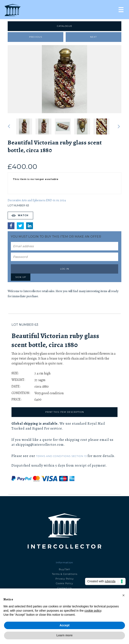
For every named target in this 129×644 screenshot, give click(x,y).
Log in (65, 269)
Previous (36, 37)
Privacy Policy (65, 579)
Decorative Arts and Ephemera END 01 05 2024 (37, 200)
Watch (23, 215)
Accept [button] (64, 625)
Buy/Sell (64, 569)
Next (93, 37)
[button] (123, 595)
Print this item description (65, 412)
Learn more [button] (64, 635)
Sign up (21, 277)
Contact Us (65, 588)
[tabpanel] (64, 79)
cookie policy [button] (93, 611)
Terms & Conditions (65, 574)
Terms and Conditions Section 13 (61, 456)
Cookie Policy (64, 583)
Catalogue (65, 26)
